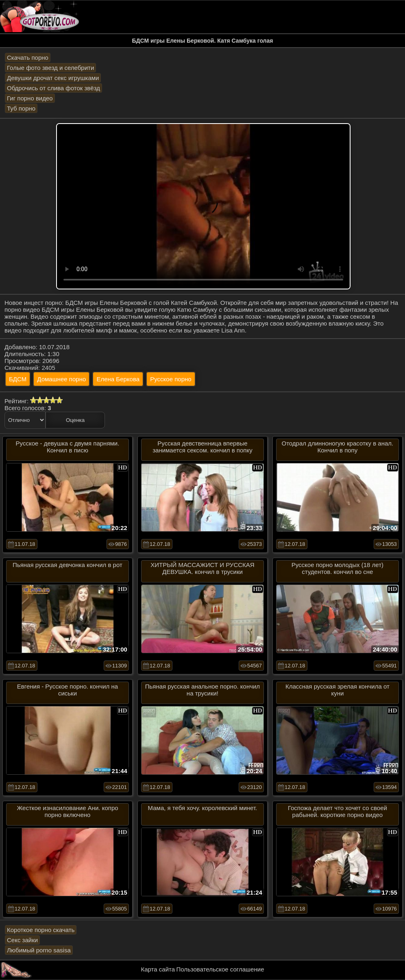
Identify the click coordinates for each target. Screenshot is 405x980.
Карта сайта (158, 969)
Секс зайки (22, 940)
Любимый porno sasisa (39, 950)
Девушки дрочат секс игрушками (53, 78)
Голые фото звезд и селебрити (50, 68)
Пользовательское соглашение (220, 969)
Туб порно (21, 108)
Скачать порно (28, 58)
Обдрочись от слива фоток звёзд (53, 88)
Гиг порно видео (30, 98)
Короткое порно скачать (41, 930)
